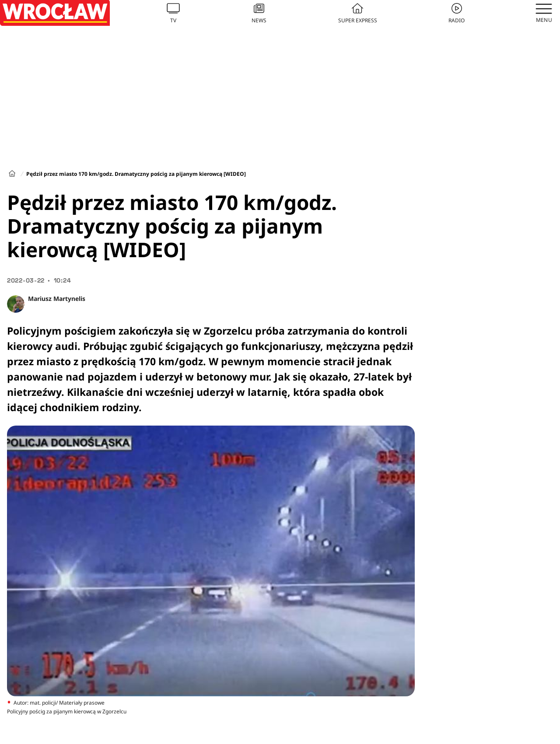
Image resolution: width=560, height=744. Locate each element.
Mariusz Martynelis (57, 299)
